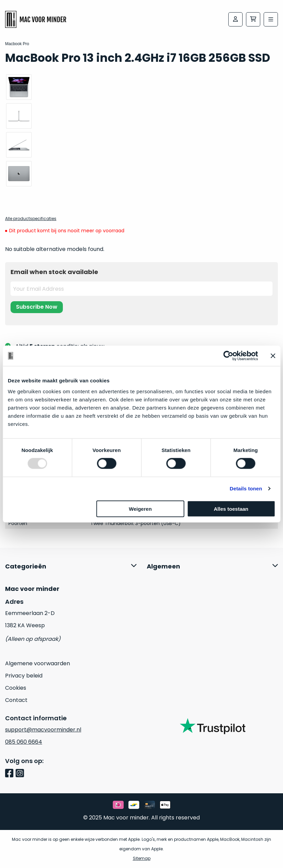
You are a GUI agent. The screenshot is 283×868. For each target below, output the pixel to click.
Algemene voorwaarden (38, 663)
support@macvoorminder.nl (43, 730)
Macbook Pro (17, 44)
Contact (16, 700)
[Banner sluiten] (273, 356)
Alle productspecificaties (31, 219)
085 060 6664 (24, 742)
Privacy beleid (24, 676)
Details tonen (246, 489)
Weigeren (140, 509)
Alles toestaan (231, 509)
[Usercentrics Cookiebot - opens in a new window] (228, 356)
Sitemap (142, 858)
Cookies (16, 688)
